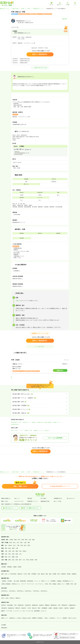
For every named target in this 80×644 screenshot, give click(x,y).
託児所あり (53, 618)
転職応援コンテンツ (33, 501)
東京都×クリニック (57, 422)
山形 (30, 540)
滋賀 (17, 551)
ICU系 (25, 574)
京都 (10, 551)
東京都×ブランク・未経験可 (29, 422)
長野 (29, 543)
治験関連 (74, 574)
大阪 (6, 551)
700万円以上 (36, 591)
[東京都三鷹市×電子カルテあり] (40, 394)
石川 (18, 543)
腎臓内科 (47, 605)
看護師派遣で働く (45, 501)
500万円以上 (20, 591)
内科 (15, 605)
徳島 (6, 557)
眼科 (39, 608)
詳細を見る (60, 370)
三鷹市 (29, 9)
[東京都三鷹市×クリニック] (40, 409)
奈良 (20, 551)
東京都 (23, 9)
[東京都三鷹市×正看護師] (40, 406)
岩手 (19, 540)
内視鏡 (69, 574)
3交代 (7, 598)
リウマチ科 (9, 611)
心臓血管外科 (72, 605)
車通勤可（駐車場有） (38, 618)
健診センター (61, 584)
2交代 (3, 598)
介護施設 (59, 581)
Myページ (17, 498)
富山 (14, 543)
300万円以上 (5, 591)
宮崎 (27, 560)
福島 (33, 540)
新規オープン (5, 618)
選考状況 (30, 498)
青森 (15, 540)
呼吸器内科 (21, 605)
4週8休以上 (12, 618)
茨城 (22, 545)
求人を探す (44, 498)
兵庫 (13, 551)
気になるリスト (71, 498)
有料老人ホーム (16, 584)
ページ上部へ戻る (40, 346)
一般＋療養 (16, 581)
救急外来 (20, 574)
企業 (75, 584)
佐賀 (13, 560)
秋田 (26, 540)
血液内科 (41, 605)
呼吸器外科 (64, 605)
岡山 (10, 554)
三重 (17, 548)
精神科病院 (30, 581)
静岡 (13, 548)
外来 (31, 430)
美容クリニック (45, 581)
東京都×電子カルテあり (16, 422)
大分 (24, 560)
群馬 (29, 545)
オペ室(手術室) (12, 574)
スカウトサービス (19, 501)
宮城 (23, 540)
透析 (29, 574)
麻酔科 (3, 611)
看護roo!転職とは (6, 498)
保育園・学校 (56, 574)
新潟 (11, 543)
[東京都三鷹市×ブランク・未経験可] (40, 398)
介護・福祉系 (41, 574)
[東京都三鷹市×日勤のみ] (40, 413)
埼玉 (14, 545)
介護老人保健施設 (6, 584)
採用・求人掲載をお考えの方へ (30, 508)
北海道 (11, 540)
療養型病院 (23, 581)
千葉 (18, 545)
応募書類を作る (58, 498)
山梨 (25, 543)
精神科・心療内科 (64, 608)
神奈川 (10, 545)
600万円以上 (28, 591)
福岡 (9, 560)
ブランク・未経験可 (24, 430)
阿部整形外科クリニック (39, 9)
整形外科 (18, 608)
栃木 (25, 545)
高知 (17, 557)
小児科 (29, 608)
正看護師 (35, 430)
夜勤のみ (18, 598)
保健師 (15, 567)
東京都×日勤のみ (15, 424)
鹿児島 (32, 560)
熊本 (20, 560)
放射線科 (72, 608)
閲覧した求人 (5, 501)
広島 (6, 554)
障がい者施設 (53, 584)
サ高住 (46, 584)
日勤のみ (47, 430)
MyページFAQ (57, 501)
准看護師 (10, 567)
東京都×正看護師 (48, 422)
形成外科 (24, 608)
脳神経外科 (11, 608)
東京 (6, 545)
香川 (10, 557)
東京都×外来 (40, 422)
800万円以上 (44, 591)
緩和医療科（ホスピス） (41, 611)
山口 (20, 554)
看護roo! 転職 (15, 9)
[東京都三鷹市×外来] (40, 402)
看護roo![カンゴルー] (5, 9)
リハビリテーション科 (19, 611)
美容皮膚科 (10, 605)
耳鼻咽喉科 (44, 608)
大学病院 (10, 581)
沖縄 (36, 560)
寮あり (47, 618)
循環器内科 (35, 605)
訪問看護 (34, 574)
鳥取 (13, 554)
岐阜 (10, 548)
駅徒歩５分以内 (27, 618)
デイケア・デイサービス (28, 584)
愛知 (6, 548)
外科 (59, 605)
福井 (21, 543)
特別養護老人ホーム (68, 581)
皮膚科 (50, 608)
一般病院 (4, 581)
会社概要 (4, 625)
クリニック (41, 430)
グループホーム (39, 584)
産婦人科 (34, 608)
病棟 (2, 574)
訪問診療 (63, 574)
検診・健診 (49, 574)
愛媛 (13, 557)
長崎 (17, 560)
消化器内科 (28, 605)
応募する (18, 301)
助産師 (20, 567)
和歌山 (25, 551)
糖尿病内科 (54, 605)
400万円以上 (13, 591)
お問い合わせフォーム (10, 508)
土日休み (19, 618)
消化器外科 (4, 608)
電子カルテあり (15, 430)
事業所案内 (4, 628)
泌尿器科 (56, 608)
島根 (17, 554)
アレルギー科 (29, 611)
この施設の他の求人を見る (40, 68)
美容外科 (4, 605)
